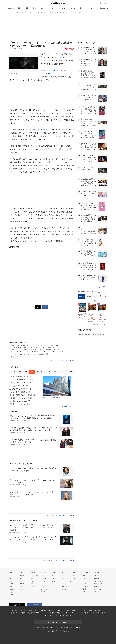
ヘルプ (96, 592)
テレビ (96, 297)
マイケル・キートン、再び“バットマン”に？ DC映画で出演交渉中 (30, 354)
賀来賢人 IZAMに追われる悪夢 (20, 401)
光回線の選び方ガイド (33, 610)
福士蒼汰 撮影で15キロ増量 (19, 386)
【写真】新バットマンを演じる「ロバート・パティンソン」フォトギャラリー (33, 347)
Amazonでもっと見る (98, 324)
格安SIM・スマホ (100, 610)
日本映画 (89, 297)
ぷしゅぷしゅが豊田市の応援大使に (22, 380)
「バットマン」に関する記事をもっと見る (60, 516)
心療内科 (73, 610)
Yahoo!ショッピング (98, 334)
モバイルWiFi (38, 613)
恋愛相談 (58, 613)
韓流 (21, 586)
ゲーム (43, 581)
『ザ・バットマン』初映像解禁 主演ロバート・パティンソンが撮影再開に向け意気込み (36, 350)
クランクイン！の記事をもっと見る (63, 360)
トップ (13, 372)
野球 (32, 578)
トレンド (53, 8)
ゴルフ (32, 584)
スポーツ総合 (34, 576)
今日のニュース (103, 8)
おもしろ (63, 8)
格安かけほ (29, 613)
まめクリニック (52, 610)
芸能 (34, 8)
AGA (55, 616)
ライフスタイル (67, 581)
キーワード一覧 (98, 584)
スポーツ (43, 8)
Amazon (81, 334)
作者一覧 (96, 578)
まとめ (11, 584)
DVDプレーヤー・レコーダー (103, 297)
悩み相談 (51, 613)
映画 (21, 578)
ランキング (90, 8)
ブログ (86, 610)
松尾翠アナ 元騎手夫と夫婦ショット (22, 377)
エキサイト (104, 3)
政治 (11, 581)
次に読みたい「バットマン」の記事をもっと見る (58, 561)
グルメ (43, 586)
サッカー (33, 581)
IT (42, 584)
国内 (20, 8)
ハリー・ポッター (41, 130)
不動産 (92, 613)
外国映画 (81, 297)
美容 (104, 613)
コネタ (54, 578)
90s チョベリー (67, 586)
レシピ (74, 613)
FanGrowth (43, 610)
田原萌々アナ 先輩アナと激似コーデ (22, 404)
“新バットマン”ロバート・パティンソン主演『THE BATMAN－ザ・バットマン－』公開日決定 (38, 352)
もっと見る (103, 287)
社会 (11, 576)
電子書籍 (68, 616)
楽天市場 (88, 334)
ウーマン (68, 613)
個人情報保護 (64, 627)
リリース (96, 576)
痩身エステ (61, 616)
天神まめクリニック (64, 610)
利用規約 (43, 627)
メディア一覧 (98, 581)
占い (63, 613)
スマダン (65, 576)
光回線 (23, 613)
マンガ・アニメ (45, 578)
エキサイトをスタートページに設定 (58, 622)
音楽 (21, 581)
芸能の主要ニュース (67, 406)
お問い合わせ (79, 627)
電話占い (91, 610)
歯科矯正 (98, 613)
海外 (27, 8)
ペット (54, 584)
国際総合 (12, 589)
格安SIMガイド (15, 613)
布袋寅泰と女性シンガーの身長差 (21, 398)
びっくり (54, 576)
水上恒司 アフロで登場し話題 (20, 392)
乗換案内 (86, 613)
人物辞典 (96, 586)
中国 (11, 592)
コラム (73, 8)
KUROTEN (22, 610)
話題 (74, 578)
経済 (11, 578)
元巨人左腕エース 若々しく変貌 (20, 383)
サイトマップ (98, 589)
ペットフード (49, 616)
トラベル (65, 584)
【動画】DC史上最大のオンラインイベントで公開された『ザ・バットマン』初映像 (35, 345)
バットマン (62, 57)
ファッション (45, 589)
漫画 (81, 8)
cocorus (45, 613)
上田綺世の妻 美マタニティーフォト (22, 389)
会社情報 (36, 627)
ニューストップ (95, 3)
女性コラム (65, 578)
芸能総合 (22, 576)
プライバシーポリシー (53, 627)
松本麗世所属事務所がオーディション (23, 395)
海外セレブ (23, 584)
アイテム (80, 610)
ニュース (11, 8)
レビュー (44, 576)
